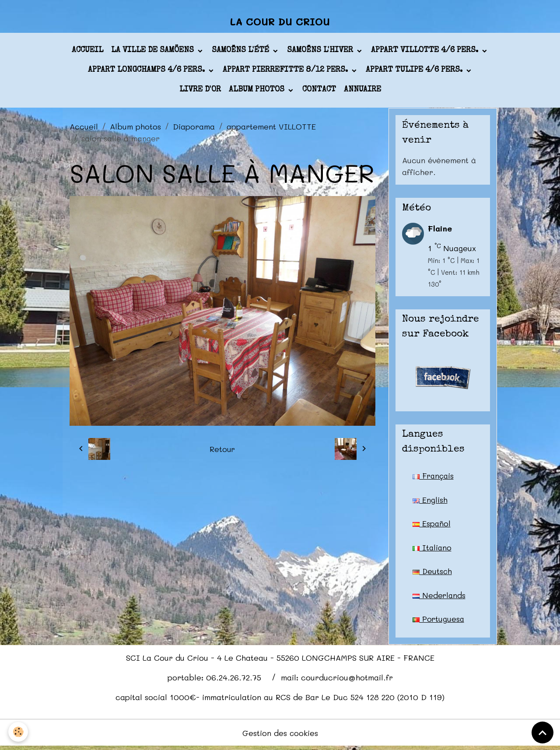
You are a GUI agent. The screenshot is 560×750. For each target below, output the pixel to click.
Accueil (87, 52)
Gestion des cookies (280, 736)
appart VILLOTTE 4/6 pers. (426, 52)
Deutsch (433, 574)
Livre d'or (200, 91)
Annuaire (362, 91)
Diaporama (194, 128)
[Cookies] (19, 732)
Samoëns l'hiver (321, 52)
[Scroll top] (542, 732)
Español (432, 526)
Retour (222, 450)
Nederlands (439, 598)
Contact (319, 91)
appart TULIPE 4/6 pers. (415, 72)
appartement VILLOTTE (271, 128)
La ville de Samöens (154, 52)
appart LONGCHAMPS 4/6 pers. (147, 72)
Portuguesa (439, 622)
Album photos (258, 91)
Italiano (432, 550)
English (430, 501)
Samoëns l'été (241, 52)
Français (434, 477)
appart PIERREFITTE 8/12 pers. (286, 72)
